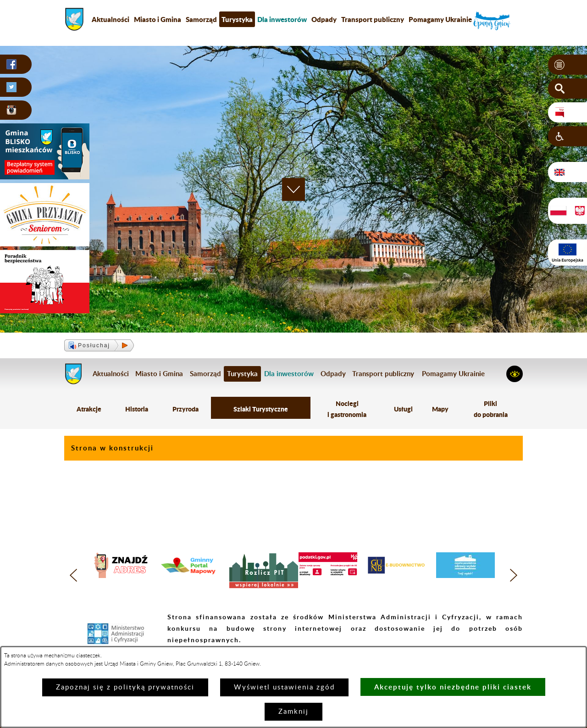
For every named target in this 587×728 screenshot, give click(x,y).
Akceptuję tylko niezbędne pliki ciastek (453, 687)
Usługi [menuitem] (403, 409)
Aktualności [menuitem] (111, 19)
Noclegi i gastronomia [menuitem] (347, 409)
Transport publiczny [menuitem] (373, 19)
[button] (568, 65)
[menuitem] (282, 19)
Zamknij (293, 712)
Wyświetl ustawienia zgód (284, 687)
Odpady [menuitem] (324, 19)
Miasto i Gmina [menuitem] (158, 19)
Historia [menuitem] (137, 409)
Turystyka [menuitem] (237, 19)
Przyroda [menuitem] (186, 409)
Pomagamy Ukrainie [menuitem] (440, 19)
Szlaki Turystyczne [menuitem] (261, 409)
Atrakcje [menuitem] (89, 409)
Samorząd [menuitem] (201, 19)
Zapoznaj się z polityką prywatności (125, 687)
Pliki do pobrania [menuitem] (491, 409)
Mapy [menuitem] (440, 409)
